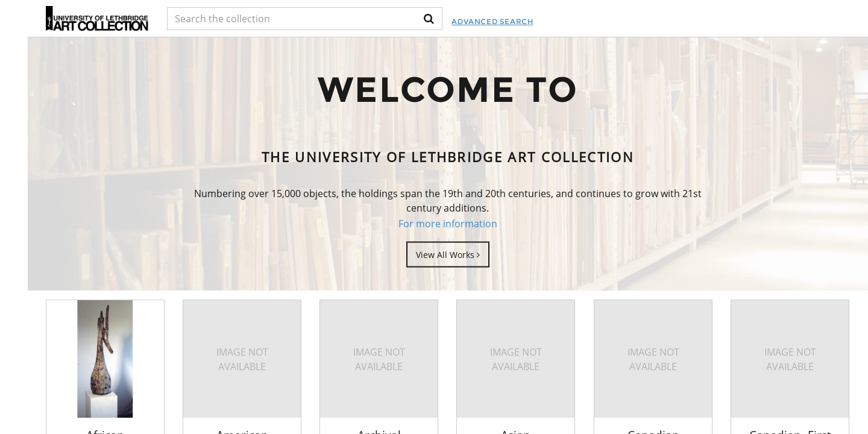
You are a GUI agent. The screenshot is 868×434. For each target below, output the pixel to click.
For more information (448, 224)
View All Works (448, 254)
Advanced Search (492, 21)
